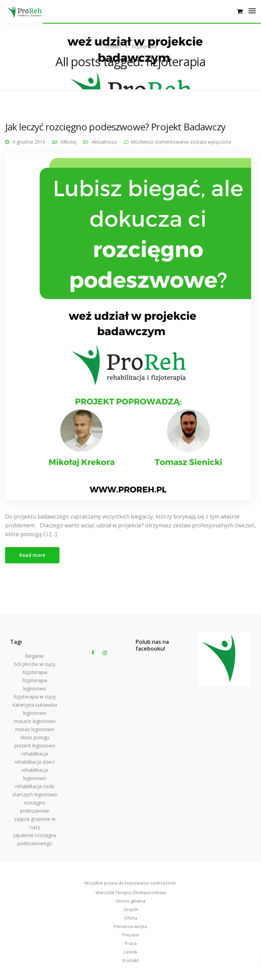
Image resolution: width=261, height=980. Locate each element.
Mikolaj (68, 142)
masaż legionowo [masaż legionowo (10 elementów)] (35, 729)
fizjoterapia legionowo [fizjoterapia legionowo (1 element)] (35, 684)
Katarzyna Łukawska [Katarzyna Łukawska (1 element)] (35, 705)
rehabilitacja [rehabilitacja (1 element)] (35, 754)
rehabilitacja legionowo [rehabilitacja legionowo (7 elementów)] (35, 774)
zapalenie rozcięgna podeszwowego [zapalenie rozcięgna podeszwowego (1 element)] (35, 839)
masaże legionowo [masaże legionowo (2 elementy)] (35, 721)
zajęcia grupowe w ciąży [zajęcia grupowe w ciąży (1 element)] (35, 823)
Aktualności (104, 142)
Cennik (130, 952)
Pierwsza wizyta (130, 926)
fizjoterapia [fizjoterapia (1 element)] (35, 672)
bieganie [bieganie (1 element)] (35, 656)
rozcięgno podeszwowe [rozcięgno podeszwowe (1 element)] (35, 807)
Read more (32, 555)
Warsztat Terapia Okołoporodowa (131, 892)
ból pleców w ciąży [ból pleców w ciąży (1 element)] (35, 664)
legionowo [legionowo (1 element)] (35, 713)
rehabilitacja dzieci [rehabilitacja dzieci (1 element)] (35, 762)
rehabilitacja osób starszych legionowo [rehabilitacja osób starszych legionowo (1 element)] (35, 790)
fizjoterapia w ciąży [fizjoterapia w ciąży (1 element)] (35, 697)
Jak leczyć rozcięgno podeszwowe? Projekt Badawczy (115, 127)
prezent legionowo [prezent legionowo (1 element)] (35, 746)
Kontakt (131, 960)
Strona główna (130, 901)
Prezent (130, 935)
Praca (131, 943)
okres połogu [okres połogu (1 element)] (35, 737)
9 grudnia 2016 (29, 142)
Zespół (130, 909)
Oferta (130, 918)
